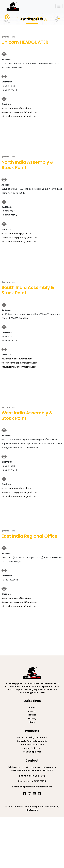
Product (32, 715)
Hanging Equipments (32, 748)
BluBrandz (32, 810)
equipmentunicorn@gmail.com (17, 108)
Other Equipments (32, 752)
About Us (32, 711)
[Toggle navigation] (59, 6)
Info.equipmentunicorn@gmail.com (19, 116)
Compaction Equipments (32, 745)
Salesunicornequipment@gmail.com (19, 112)
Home (32, 708)
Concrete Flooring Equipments (32, 741)
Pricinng (32, 718)
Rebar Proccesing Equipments (32, 737)
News (32, 722)
